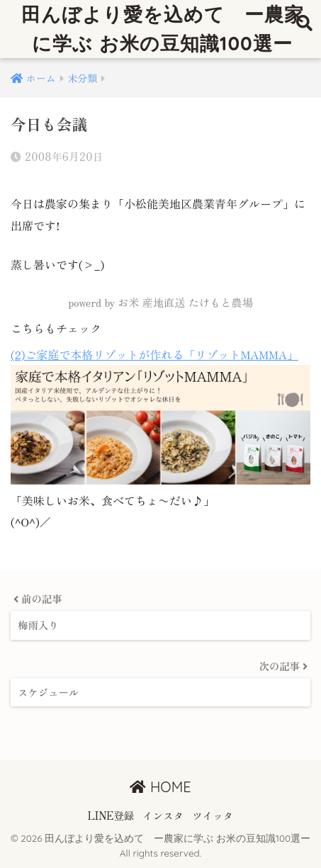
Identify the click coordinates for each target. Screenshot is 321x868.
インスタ (163, 815)
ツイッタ (213, 815)
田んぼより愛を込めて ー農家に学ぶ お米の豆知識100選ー (163, 29)
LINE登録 (111, 815)
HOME (160, 787)
